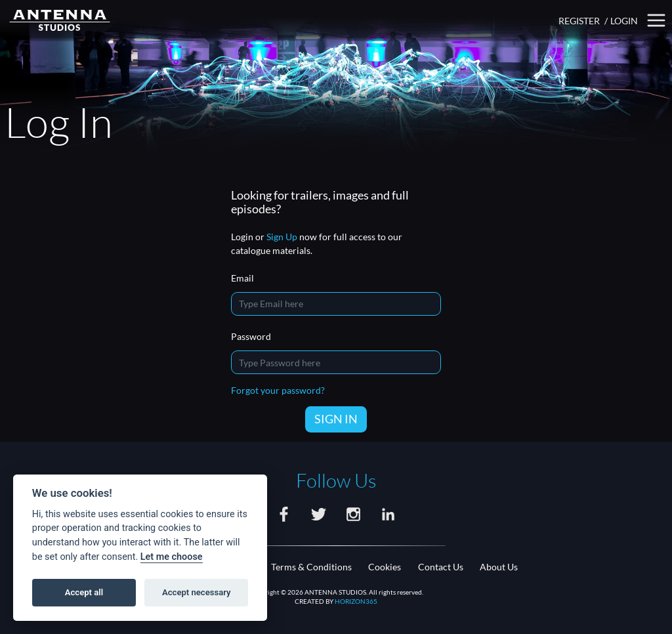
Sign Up (282, 237)
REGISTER (579, 21)
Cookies (385, 567)
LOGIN (624, 21)
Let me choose (172, 557)
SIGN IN (336, 419)
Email (242, 278)
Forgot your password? (278, 390)
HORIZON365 (356, 601)
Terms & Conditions (311, 567)
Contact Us (441, 567)
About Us (499, 567)
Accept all (84, 592)
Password (251, 336)
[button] (656, 21)
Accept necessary (197, 592)
